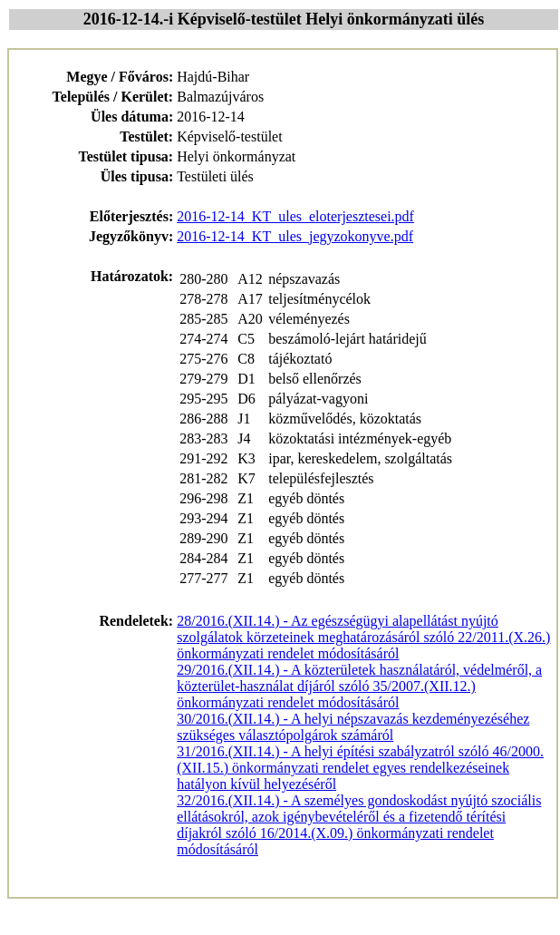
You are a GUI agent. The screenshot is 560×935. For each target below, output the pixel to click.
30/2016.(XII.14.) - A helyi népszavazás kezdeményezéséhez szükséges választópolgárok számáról (353, 727)
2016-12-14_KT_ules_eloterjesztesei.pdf (295, 216)
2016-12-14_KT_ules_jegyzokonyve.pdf (295, 236)
